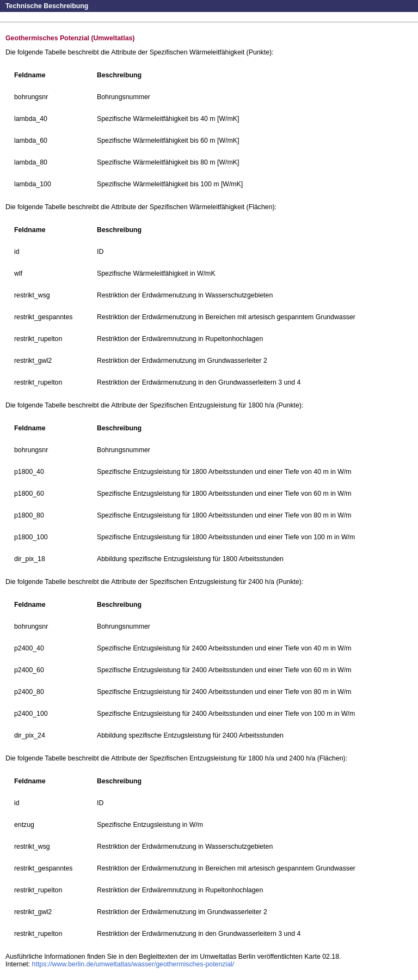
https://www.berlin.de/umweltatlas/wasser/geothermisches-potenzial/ (133, 964)
